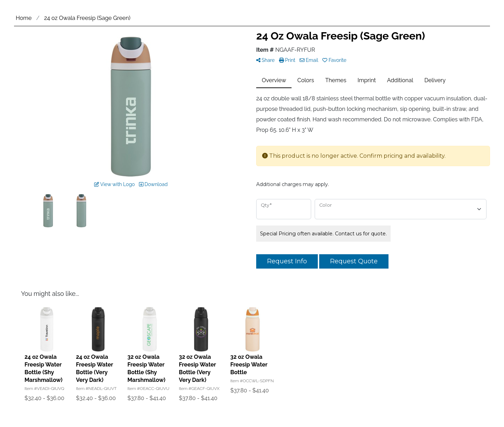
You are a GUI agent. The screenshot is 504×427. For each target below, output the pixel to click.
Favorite (334, 60)
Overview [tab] (274, 80)
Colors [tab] (306, 80)
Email (309, 60)
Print (287, 60)
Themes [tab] (336, 80)
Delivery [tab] (435, 80)
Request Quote (354, 261)
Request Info (287, 261)
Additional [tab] (400, 80)
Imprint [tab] (367, 80)
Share (265, 60)
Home (24, 18)
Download (153, 184)
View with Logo (114, 184)
